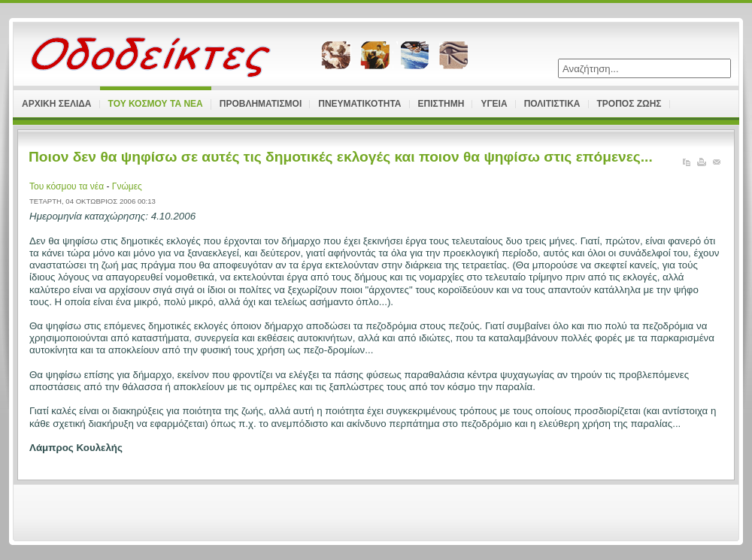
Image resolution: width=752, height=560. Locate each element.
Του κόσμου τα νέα (68, 186)
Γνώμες (127, 186)
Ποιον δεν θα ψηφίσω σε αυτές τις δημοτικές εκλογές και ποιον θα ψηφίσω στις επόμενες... (341, 157)
